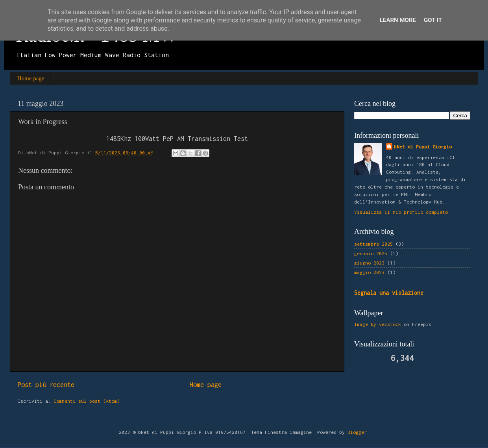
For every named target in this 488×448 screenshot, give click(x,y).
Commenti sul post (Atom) (87, 401)
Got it (433, 20)
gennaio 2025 (371, 253)
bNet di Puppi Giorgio (423, 147)
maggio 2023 (369, 272)
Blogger (357, 432)
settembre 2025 (373, 244)
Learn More (398, 20)
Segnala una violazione (389, 293)
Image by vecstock (378, 324)
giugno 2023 (369, 263)
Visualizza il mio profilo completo (401, 212)
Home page (31, 78)
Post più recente (46, 385)
